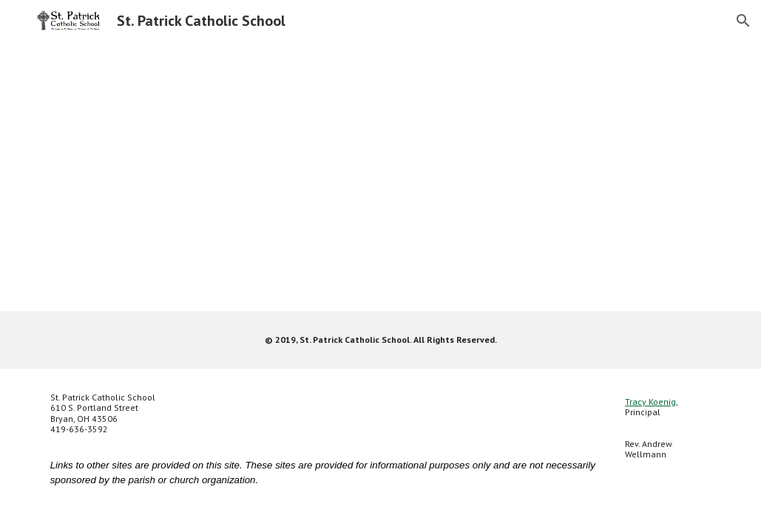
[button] (743, 21)
